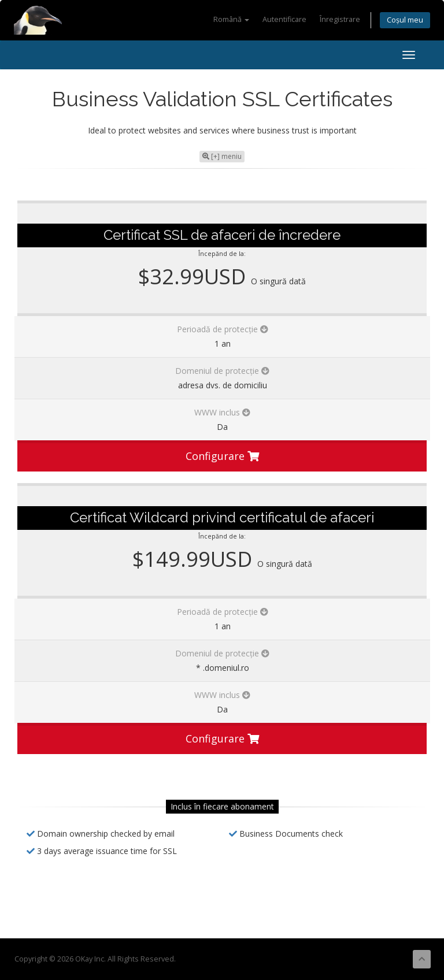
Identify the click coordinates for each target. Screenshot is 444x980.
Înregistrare (340, 19)
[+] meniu (222, 156)
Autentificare (284, 19)
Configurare (222, 456)
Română (231, 19)
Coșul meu (405, 20)
